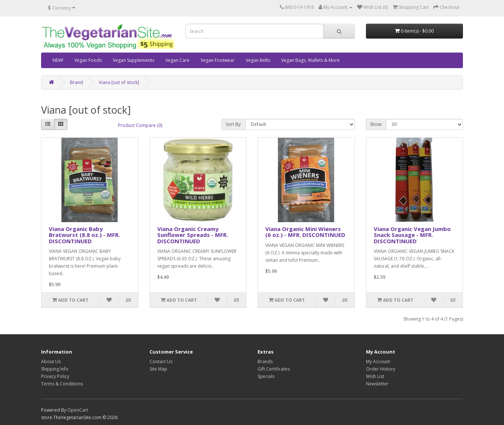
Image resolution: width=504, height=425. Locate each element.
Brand (76, 82)
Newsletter (377, 384)
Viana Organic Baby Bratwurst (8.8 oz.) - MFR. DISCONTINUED (84, 235)
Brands (265, 362)
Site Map (158, 369)
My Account (378, 362)
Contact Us (161, 362)
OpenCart (78, 410)
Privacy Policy (55, 376)
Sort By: (234, 124)
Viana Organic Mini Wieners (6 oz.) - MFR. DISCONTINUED (305, 232)
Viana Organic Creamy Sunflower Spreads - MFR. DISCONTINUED (193, 235)
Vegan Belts (258, 60)
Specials (266, 376)
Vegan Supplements (134, 60)
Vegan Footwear (218, 60)
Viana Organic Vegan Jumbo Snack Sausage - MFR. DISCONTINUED (412, 235)
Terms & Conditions (62, 384)
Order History (381, 369)
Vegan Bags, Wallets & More (310, 60)
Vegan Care (177, 60)
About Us (51, 362)
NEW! (58, 60)
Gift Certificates (274, 369)
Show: (376, 124)
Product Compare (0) (140, 125)
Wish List (375, 376)
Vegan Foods (88, 60)
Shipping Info (55, 369)
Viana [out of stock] (119, 82)
